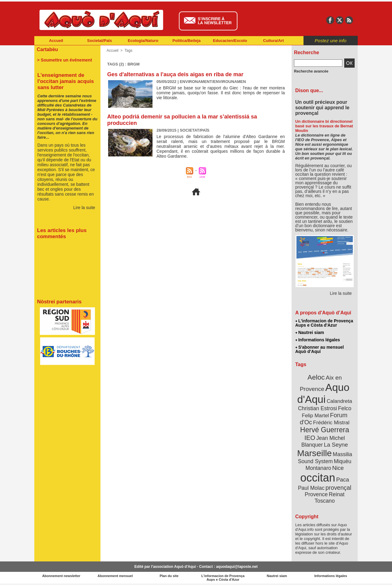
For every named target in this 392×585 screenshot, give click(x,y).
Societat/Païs (100, 41)
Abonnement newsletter (61, 576)
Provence (316, 494)
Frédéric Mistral (331, 422)
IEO (310, 438)
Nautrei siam (310, 332)
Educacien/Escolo (230, 41)
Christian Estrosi (317, 408)
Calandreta (339, 401)
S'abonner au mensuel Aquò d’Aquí (320, 349)
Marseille (314, 453)
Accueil (56, 41)
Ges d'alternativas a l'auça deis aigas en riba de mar (175, 74)
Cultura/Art (273, 41)
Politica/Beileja (187, 41)
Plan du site (169, 576)
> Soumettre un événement (64, 60)
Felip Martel (316, 416)
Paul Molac (311, 488)
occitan (318, 478)
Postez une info (331, 41)
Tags (128, 51)
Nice (338, 468)
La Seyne (336, 445)
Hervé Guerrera (325, 430)
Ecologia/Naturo (143, 41)
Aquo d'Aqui (323, 393)
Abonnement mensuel (115, 576)
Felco (345, 408)
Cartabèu (47, 49)
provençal (338, 488)
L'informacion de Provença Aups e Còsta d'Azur (324, 323)
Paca (343, 480)
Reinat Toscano (330, 498)
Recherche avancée (311, 71)
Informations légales (318, 340)
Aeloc (316, 377)
